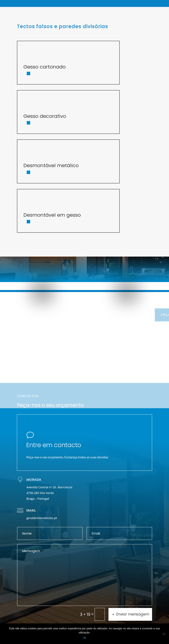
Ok (84, 638)
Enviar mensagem (133, 614)
